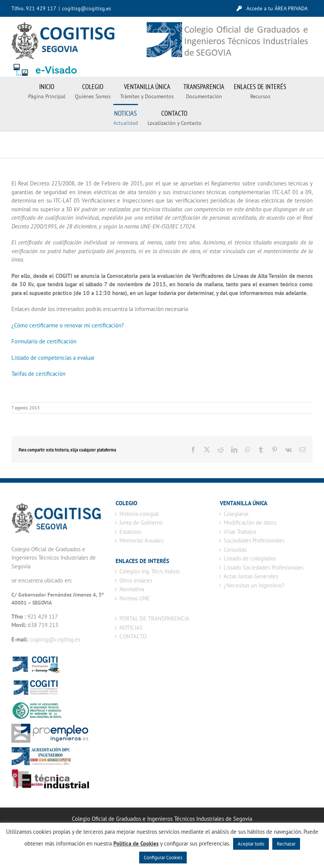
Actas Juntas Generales (251, 576)
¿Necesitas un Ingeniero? (254, 585)
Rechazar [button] (286, 844)
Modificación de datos (250, 523)
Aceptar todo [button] (251, 844)
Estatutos (130, 532)
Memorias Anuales (141, 540)
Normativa (132, 589)
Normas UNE (135, 598)
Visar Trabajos (240, 532)
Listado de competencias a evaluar (53, 358)
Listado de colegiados (250, 558)
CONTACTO (133, 636)
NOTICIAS (131, 628)
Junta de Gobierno (141, 523)
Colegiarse (236, 514)
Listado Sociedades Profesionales (264, 567)
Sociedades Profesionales (254, 540)
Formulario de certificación (44, 341)
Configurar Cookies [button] (163, 858)
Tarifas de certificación (38, 374)
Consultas (235, 550)
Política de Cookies (136, 843)
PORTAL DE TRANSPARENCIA (154, 618)
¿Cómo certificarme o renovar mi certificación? (68, 325)
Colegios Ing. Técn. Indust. (150, 571)
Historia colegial (139, 514)
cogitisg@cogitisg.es (87, 8)
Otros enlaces (136, 580)
